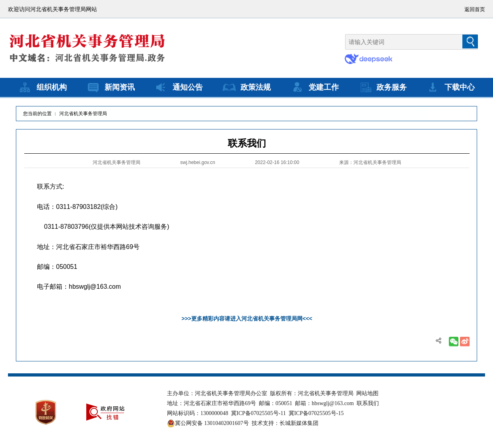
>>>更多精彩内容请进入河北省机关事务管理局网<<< (247, 319)
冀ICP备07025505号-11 (258, 413)
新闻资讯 (110, 87)
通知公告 (178, 87)
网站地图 (367, 393)
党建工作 (314, 87)
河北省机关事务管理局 (83, 114)
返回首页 (475, 9)
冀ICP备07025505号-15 (316, 413)
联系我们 (368, 403)
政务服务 (382, 87)
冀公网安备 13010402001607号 (208, 423)
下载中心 (450, 87)
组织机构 (42, 87)
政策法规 (246, 87)
